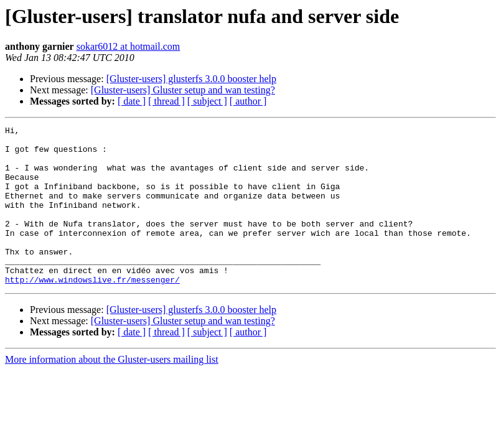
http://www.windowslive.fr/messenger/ (92, 311)
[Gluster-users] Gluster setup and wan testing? (183, 90)
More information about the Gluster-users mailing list (112, 391)
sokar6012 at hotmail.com (129, 46)
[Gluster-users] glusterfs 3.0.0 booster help (191, 79)
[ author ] (248, 101)
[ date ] (132, 101)
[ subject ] (207, 101)
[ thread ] (166, 101)
